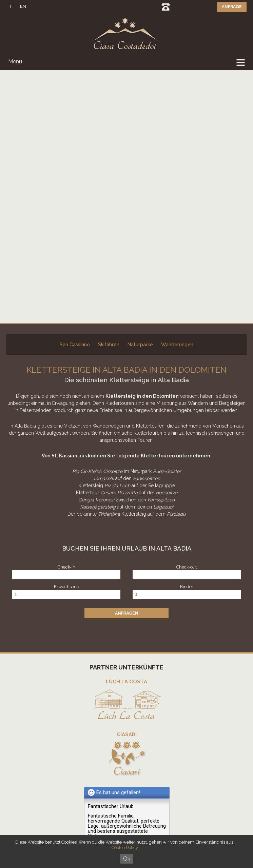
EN (23, 6)
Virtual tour (131, 762)
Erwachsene (66, 334)
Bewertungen (131, 745)
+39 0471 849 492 (138, 665)
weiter (98, 591)
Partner (131, 771)
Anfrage (232, 7)
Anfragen (126, 360)
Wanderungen (177, 92)
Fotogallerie (131, 753)
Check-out (187, 314)
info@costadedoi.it (135, 673)
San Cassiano (75, 92)
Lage (131, 736)
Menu (15, 61)
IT (12, 6)
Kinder (187, 334)
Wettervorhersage (131, 727)
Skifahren (109, 92)
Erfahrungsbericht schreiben (119, 601)
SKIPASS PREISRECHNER (131, 718)
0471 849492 (166, 7)
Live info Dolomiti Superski (131, 709)
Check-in (66, 314)
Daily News (131, 700)
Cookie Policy (125, 848)
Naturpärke (140, 92)
